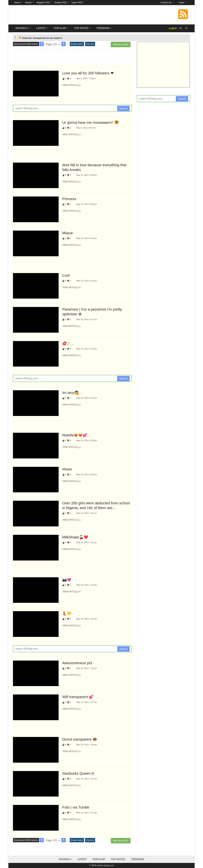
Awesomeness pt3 (77, 663)
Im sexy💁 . (72, 393)
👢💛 (67, 614)
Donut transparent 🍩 (80, 739)
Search (123, 108)
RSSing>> (65, 859)
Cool (66, 275)
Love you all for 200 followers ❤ (88, 73)
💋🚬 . (68, 343)
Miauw (68, 233)
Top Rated (118, 859)
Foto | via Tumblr (76, 807)
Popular (99, 859)
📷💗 (67, 580)
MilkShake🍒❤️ (75, 537)
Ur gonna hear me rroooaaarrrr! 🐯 (91, 122)
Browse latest (77, 44)
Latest (82, 859)
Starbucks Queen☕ (79, 773)
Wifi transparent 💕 (78, 697)
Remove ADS (121, 44)
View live (90, 44)
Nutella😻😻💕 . (76, 435)
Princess (69, 199)
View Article (72, 85)
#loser (67, 469)
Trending (138, 859)
